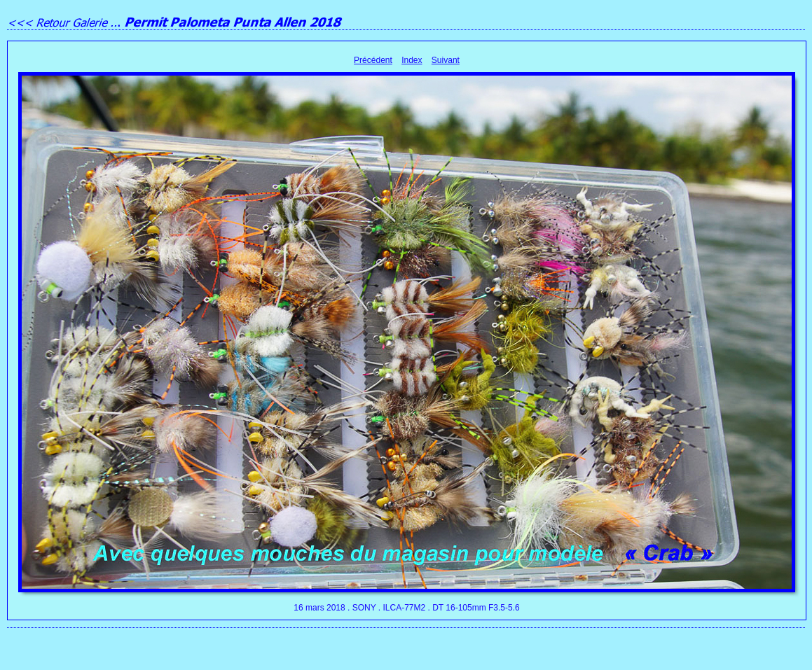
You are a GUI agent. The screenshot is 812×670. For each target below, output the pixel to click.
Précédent (373, 60)
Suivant (446, 60)
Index (412, 60)
